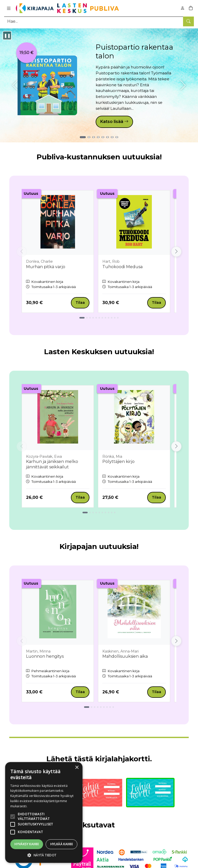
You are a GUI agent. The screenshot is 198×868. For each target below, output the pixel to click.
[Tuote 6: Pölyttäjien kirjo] (108, 137)
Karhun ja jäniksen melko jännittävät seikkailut (52, 464)
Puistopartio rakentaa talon (134, 51)
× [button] (77, 768)
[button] (44, 855)
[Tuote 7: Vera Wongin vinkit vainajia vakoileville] (112, 137)
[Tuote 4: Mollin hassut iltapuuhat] (98, 137)
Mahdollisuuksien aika (125, 656)
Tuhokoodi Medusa (122, 267)
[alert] (44, 812)
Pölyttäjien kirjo (118, 462)
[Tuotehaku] (99, 21)
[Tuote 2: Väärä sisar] (89, 137)
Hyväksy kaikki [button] (27, 844)
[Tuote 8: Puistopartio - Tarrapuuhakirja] (117, 137)
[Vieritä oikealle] (176, 252)
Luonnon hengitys (45, 656)
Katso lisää (114, 122)
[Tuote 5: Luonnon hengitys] (103, 137)
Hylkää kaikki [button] (62, 844)
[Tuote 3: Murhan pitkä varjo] (94, 137)
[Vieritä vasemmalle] (22, 252)
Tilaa (80, 303)
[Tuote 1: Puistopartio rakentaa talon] (83, 137)
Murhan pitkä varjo (46, 267)
